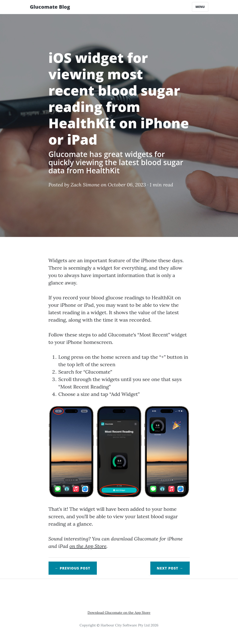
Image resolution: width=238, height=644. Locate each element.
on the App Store (88, 546)
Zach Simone (85, 185)
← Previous (73, 568)
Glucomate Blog (50, 7)
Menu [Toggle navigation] (200, 7)
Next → (170, 568)
